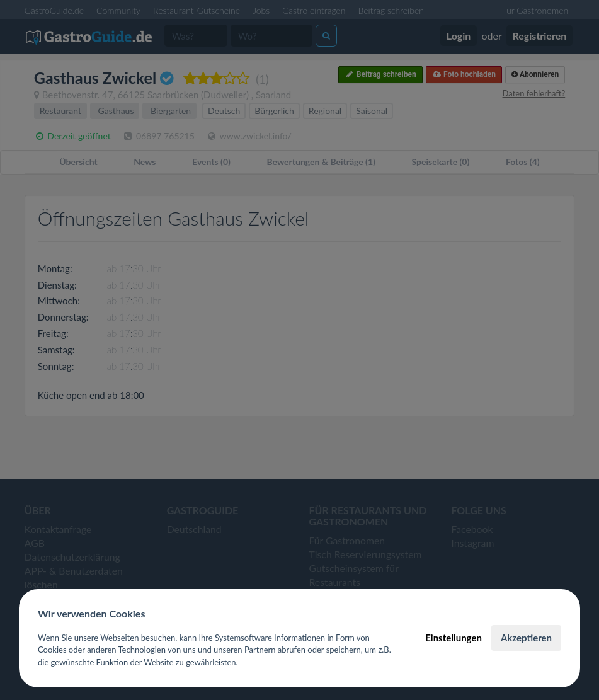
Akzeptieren (526, 638)
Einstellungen (454, 638)
